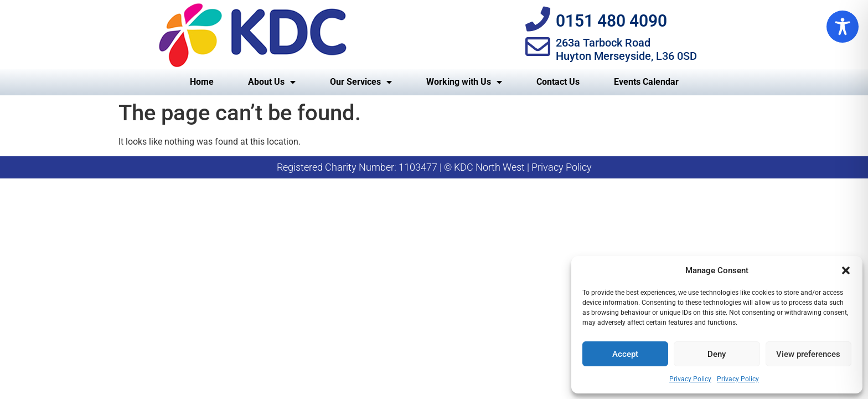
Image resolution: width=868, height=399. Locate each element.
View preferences (808, 354)
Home (202, 82)
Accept (625, 354)
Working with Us (464, 82)
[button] (846, 270)
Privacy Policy (690, 379)
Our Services (361, 82)
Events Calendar (646, 82)
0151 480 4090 (611, 21)
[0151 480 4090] (538, 19)
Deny (717, 354)
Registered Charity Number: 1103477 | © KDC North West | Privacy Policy (434, 167)
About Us (272, 82)
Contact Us (558, 82)
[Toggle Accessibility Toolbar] (843, 27)
